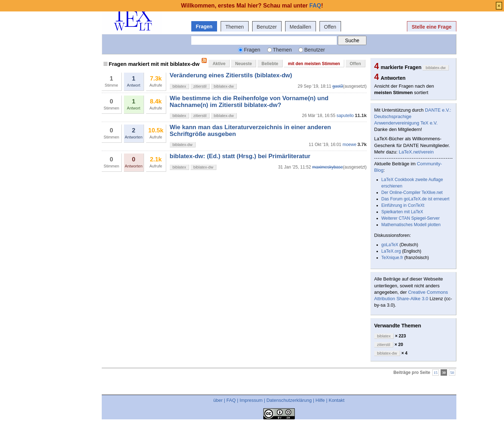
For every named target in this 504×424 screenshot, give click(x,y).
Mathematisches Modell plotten (411, 225)
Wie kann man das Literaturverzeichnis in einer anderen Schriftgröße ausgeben (251, 130)
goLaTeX (390, 245)
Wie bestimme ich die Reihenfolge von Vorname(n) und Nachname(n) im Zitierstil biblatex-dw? (249, 101)
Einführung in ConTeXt (403, 205)
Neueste (243, 64)
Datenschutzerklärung (289, 400)
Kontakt (336, 400)
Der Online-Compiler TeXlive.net (412, 192)
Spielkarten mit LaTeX (402, 212)
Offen (330, 27)
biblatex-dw (224, 86)
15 (436, 372)
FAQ (231, 400)
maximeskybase (327, 167)
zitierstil (200, 86)
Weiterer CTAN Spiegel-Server (411, 218)
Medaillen (301, 27)
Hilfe (320, 400)
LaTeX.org (391, 251)
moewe (349, 145)
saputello (345, 116)
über (218, 400)
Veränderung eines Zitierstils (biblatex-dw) (231, 75)
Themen (234, 27)
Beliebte (270, 64)
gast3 (338, 86)
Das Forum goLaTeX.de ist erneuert (416, 199)
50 (452, 372)
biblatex (179, 86)
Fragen (204, 26)
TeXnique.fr (392, 258)
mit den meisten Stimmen (314, 64)
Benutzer (267, 27)
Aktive (219, 64)
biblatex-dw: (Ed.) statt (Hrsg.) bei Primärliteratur (240, 156)
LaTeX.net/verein (416, 152)
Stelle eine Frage (431, 27)
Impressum (251, 400)
